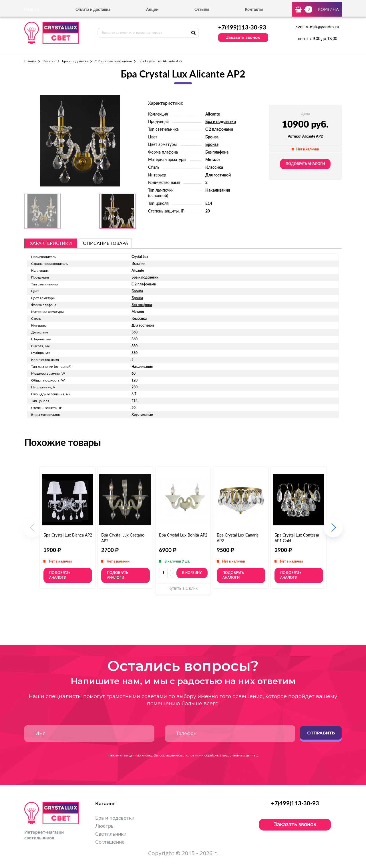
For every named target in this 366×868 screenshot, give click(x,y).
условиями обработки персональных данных (222, 755)
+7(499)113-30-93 (242, 28)
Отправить (321, 733)
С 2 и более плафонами (113, 61)
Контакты (254, 10)
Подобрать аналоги (305, 164)
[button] (333, 531)
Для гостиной (218, 175)
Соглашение (110, 842)
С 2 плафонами (219, 130)
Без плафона (217, 152)
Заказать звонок (243, 37)
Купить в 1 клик (183, 589)
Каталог (49, 61)
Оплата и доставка (93, 10)
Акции (152, 10)
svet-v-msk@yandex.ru (318, 27)
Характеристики (51, 243)
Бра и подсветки (75, 61)
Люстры (105, 826)
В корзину (192, 573)
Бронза (212, 137)
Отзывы (202, 10)
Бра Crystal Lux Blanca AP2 (68, 535)
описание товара (106, 243)
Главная (30, 61)
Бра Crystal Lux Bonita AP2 (183, 535)
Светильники (111, 834)
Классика (214, 168)
